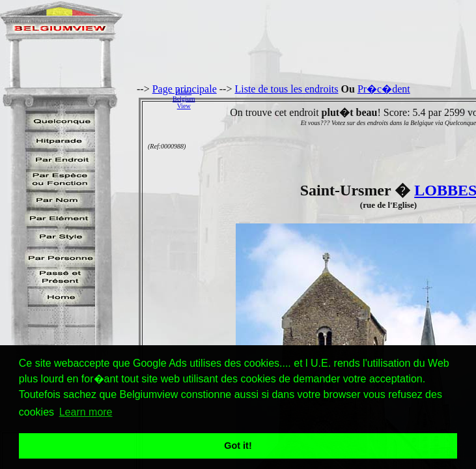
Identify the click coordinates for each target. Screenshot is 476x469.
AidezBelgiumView (184, 99)
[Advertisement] (339, 98)
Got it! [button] (238, 446)
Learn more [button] (86, 412)
